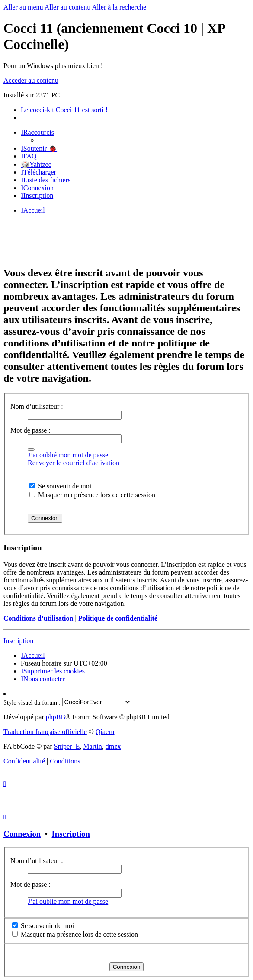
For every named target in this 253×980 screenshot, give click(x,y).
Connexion (22, 834)
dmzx (113, 746)
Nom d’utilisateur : (37, 406)
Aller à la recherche (119, 7)
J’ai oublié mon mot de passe (68, 455)
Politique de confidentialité (118, 618)
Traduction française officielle (45, 732)
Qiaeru (105, 732)
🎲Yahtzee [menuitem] (36, 164)
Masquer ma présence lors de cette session (92, 495)
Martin (93, 746)
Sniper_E (67, 746)
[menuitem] (39, 148)
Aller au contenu (68, 7)
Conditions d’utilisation (38, 618)
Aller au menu (23, 7)
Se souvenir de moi (60, 486)
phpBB (56, 717)
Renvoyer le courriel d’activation (74, 463)
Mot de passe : (30, 430)
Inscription (18, 641)
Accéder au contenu (31, 80)
